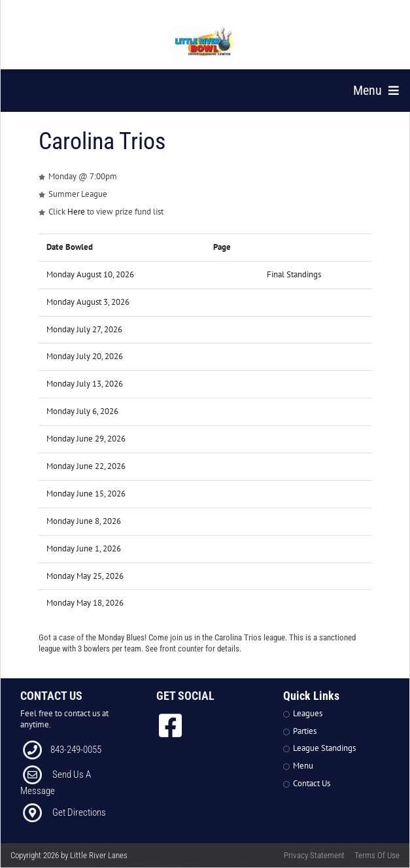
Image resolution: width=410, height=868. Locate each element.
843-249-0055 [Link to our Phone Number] (76, 750)
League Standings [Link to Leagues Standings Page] (324, 748)
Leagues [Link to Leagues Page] (308, 713)
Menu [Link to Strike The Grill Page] (303, 766)
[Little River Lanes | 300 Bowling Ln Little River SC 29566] (206, 44)
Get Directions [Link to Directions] (79, 812)
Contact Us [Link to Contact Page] (312, 783)
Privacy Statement (314, 855)
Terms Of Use (377, 855)
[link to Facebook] (170, 725)
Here (76, 212)
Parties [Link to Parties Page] (305, 731)
